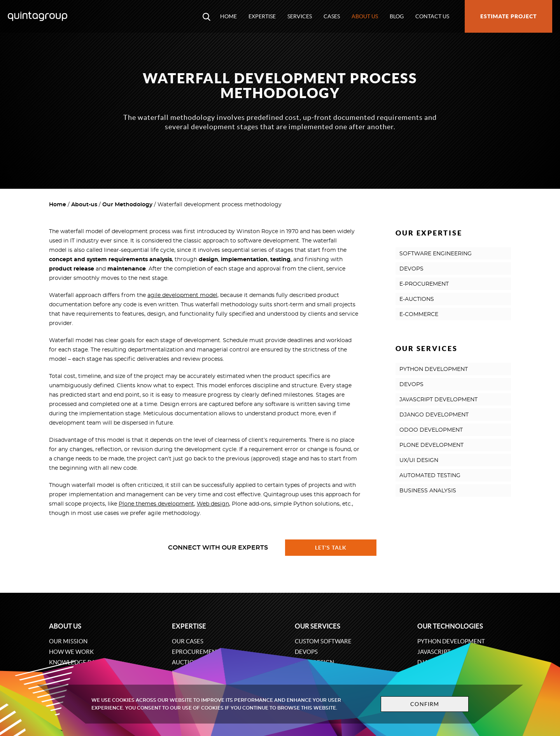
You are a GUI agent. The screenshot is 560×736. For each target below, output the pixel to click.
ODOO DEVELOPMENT (431, 430)
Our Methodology (127, 205)
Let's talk (331, 548)
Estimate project (508, 16)
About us (365, 16)
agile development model (182, 295)
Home (228, 16)
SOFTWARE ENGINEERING (436, 254)
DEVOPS (411, 269)
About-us (84, 205)
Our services (318, 626)
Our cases (188, 641)
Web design (213, 504)
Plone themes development (156, 504)
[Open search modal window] (206, 16)
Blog (397, 16)
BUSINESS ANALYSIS (428, 491)
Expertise (262, 16)
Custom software (323, 641)
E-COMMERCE (419, 314)
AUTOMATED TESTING (430, 476)
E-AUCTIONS (417, 299)
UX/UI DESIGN (419, 460)
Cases (332, 16)
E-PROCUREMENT (424, 284)
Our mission (68, 641)
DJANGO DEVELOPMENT (434, 415)
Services (300, 16)
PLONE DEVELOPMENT (431, 445)
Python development (451, 641)
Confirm (425, 704)
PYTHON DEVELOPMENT (434, 369)
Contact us (432, 16)
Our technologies (450, 626)
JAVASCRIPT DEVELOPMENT (438, 400)
